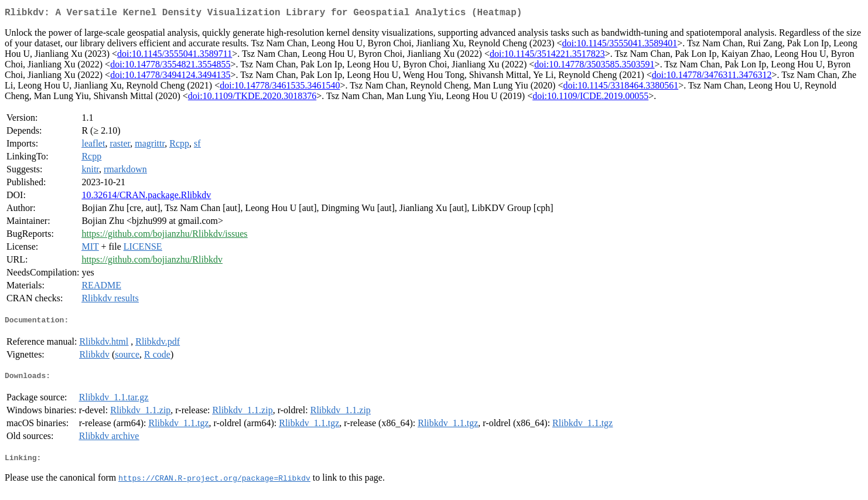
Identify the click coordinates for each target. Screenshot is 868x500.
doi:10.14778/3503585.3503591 (594, 67)
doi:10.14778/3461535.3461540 (280, 88)
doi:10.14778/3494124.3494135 (170, 77)
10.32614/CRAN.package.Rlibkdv (146, 197)
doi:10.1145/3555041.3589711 (175, 56)
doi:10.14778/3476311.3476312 (712, 77)
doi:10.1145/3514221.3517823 (547, 56)
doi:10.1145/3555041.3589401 (620, 45)
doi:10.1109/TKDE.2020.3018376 (252, 98)
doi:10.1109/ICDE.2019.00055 (590, 98)
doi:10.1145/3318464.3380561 (621, 88)
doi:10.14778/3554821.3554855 (170, 67)
